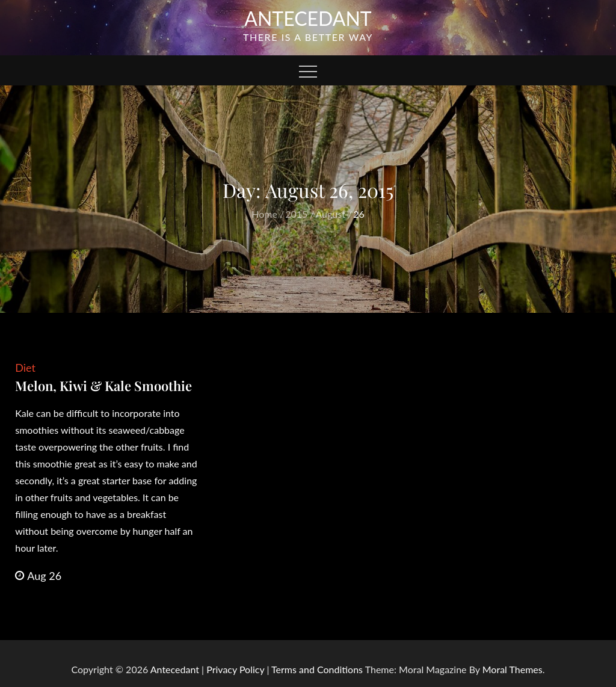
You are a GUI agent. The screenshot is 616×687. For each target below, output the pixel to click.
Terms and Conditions (318, 669)
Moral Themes (513, 669)
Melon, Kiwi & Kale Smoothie (103, 386)
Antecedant (308, 18)
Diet (25, 368)
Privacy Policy (235, 669)
